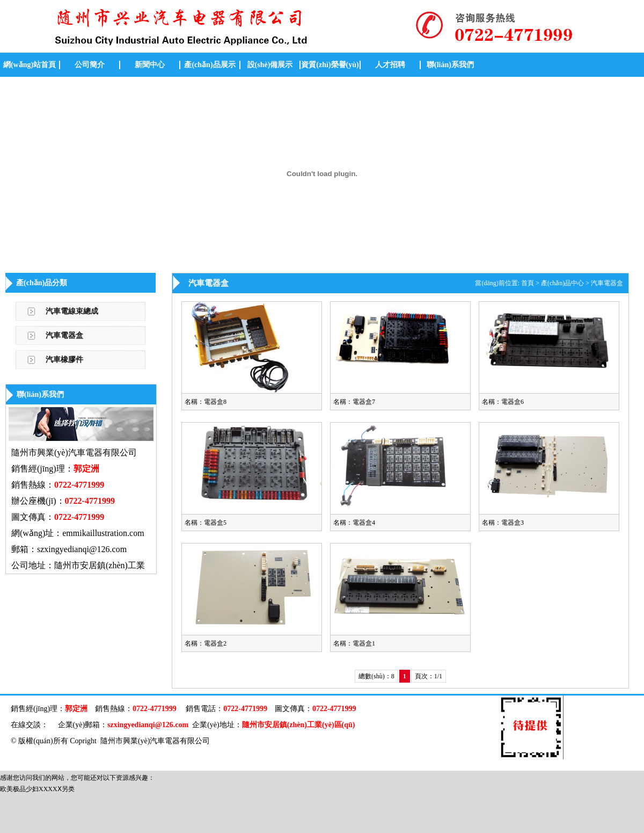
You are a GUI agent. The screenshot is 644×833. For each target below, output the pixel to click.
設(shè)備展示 (270, 65)
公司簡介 (90, 65)
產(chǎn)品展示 (210, 65)
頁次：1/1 (429, 676)
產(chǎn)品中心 (562, 283)
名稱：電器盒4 (354, 523)
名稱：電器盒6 (503, 402)
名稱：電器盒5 (206, 523)
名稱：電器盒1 (354, 643)
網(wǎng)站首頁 (30, 65)
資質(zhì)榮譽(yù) (330, 65)
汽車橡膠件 (64, 360)
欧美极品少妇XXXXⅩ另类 (37, 789)
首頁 (528, 283)
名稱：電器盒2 (206, 643)
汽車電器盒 (64, 335)
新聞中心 (150, 65)
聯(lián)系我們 (450, 65)
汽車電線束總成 (72, 311)
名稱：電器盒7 (354, 402)
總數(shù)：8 (376, 676)
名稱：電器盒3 (503, 523)
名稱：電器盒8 (206, 402)
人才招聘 (390, 65)
